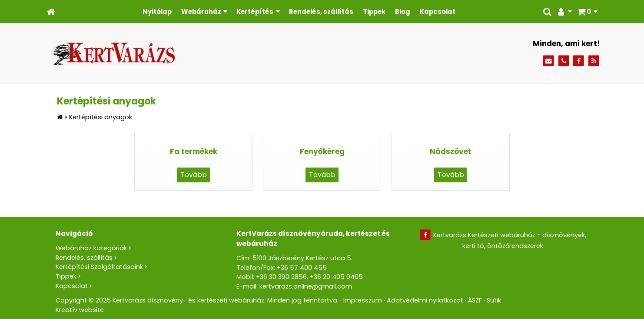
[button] (23, 34)
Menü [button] (29, 81)
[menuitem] (60, 42)
